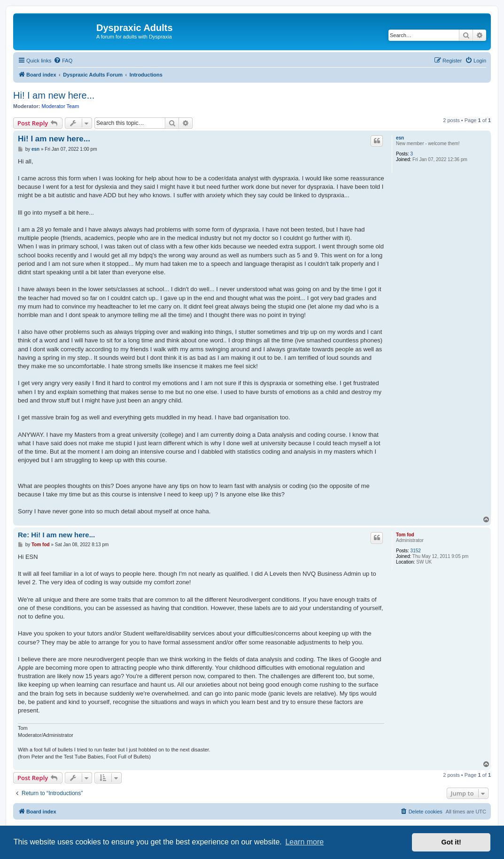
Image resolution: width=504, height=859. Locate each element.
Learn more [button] (304, 842)
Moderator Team (61, 106)
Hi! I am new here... (54, 95)
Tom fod (405, 535)
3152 (416, 551)
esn (400, 138)
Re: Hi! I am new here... (56, 535)
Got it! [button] (451, 842)
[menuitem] (63, 61)
